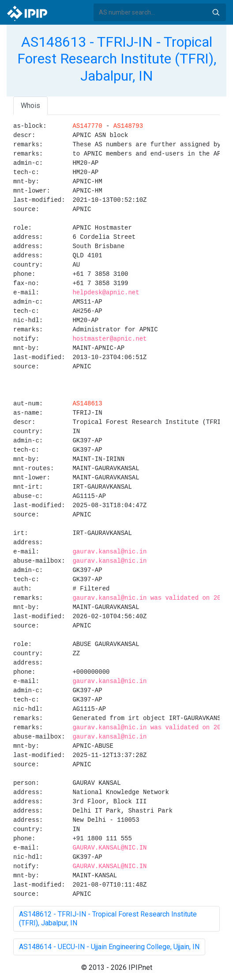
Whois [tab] (30, 106)
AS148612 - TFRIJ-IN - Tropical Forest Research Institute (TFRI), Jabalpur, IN (108, 919)
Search (216, 12)
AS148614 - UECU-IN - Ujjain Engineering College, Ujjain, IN (109, 947)
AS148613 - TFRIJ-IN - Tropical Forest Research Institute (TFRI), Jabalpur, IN (117, 59)
